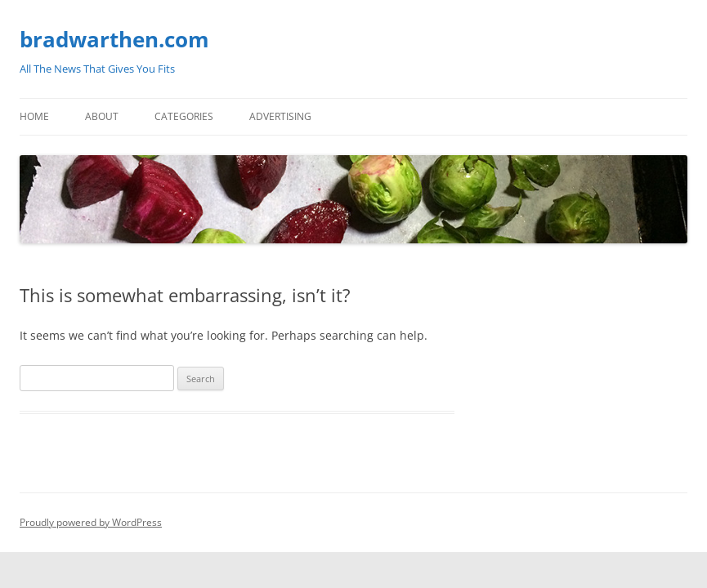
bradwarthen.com (114, 39)
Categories (184, 116)
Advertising (280, 116)
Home (34, 116)
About (102, 116)
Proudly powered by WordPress (91, 522)
